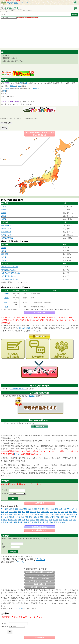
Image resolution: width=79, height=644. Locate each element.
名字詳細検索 (40, 503)
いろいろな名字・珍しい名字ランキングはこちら (40, 572)
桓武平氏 (13, 86)
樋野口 (24, 514)
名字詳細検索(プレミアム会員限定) (28, 17)
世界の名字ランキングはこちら (40, 587)
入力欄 (4, 490)
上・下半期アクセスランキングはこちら (40, 581)
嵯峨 (8, 88)
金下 (51, 512)
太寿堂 (10, 520)
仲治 (64, 522)
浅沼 (25, 522)
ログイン (32, 396)
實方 (46, 520)
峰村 (26, 83)
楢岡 (65, 509)
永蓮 (47, 522)
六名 (23, 520)
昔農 (11, 522)
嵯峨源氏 (36, 88)
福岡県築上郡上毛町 (9, 270)
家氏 (23, 512)
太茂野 (66, 514)
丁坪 (7, 512)
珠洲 (75, 514)
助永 (2, 517)
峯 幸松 (6, 293)
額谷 (42, 517)
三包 (69, 509)
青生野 (20, 522)
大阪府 (4, 102)
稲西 (70, 520)
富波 (55, 522)
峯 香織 (6, 298)
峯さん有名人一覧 (40, 313)
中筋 (11, 514)
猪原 (7, 509)
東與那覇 (41, 514)
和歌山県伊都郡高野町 (10, 279)
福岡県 (4, 213)
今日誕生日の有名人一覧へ (40, 584)
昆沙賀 (65, 520)
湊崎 (29, 509)
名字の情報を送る (6, 123)
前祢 (2, 514)
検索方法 (5, 493)
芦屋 (2, 522)
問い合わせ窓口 (25, 328)
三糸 (62, 512)
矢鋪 (66, 512)
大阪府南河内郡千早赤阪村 (11, 273)
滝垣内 (33, 520)
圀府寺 (71, 517)
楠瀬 (42, 520)
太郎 (7, 517)
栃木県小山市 (6, 235)
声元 (19, 520)
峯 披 (6, 307)
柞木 (29, 514)
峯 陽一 (6, 302)
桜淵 (39, 509)
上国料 (52, 514)
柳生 (15, 514)
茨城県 (17, 102)
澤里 (27, 517)
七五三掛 (41, 522)
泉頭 (19, 514)
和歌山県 (5, 254)
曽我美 (12, 517)
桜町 (62, 517)
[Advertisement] (39, 33)
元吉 (66, 517)
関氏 (19, 86)
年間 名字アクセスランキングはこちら (40, 578)
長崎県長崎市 (6, 225)
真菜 (17, 509)
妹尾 (15, 522)
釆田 (23, 517)
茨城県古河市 (6, 229)
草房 (51, 522)
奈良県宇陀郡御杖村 (9, 276)
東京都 (4, 216)
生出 (61, 514)
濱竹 (2, 512)
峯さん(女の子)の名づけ (40, 530)
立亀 (35, 517)
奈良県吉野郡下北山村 (10, 267)
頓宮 (75, 520)
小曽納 (47, 517)
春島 (58, 517)
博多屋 (34, 509)
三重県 (7, 83)
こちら (16, 454)
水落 (56, 509)
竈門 (39, 512)
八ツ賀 (34, 514)
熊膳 (15, 512)
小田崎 (55, 520)
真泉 (43, 512)
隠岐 (48, 509)
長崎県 (10, 102)
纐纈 (21, 509)
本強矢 (18, 517)
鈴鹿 (21, 83)
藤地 (44, 509)
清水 (50, 520)
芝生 (15, 520)
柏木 (28, 512)
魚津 (52, 509)
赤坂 (60, 509)
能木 (60, 520)
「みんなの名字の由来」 (18, 389)
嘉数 (47, 514)
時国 (56, 512)
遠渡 (5, 520)
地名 (71, 512)
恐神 (7, 522)
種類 (3, 547)
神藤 (57, 514)
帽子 (29, 522)
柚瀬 (19, 512)
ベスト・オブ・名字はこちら (40, 575)
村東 (47, 512)
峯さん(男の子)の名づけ (40, 527)
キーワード (6, 544)
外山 (32, 512)
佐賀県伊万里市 (7, 238)
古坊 (7, 514)
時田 (31, 517)
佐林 (60, 522)
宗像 (5, 91)
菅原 (25, 509)
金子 (73, 509)
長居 (28, 520)
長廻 (71, 514)
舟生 (2, 509)
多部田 (12, 509)
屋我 (38, 520)
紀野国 (53, 517)
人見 (11, 512)
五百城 (34, 522)
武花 (75, 512)
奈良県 (4, 257)
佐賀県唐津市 (6, 232)
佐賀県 (4, 219)
